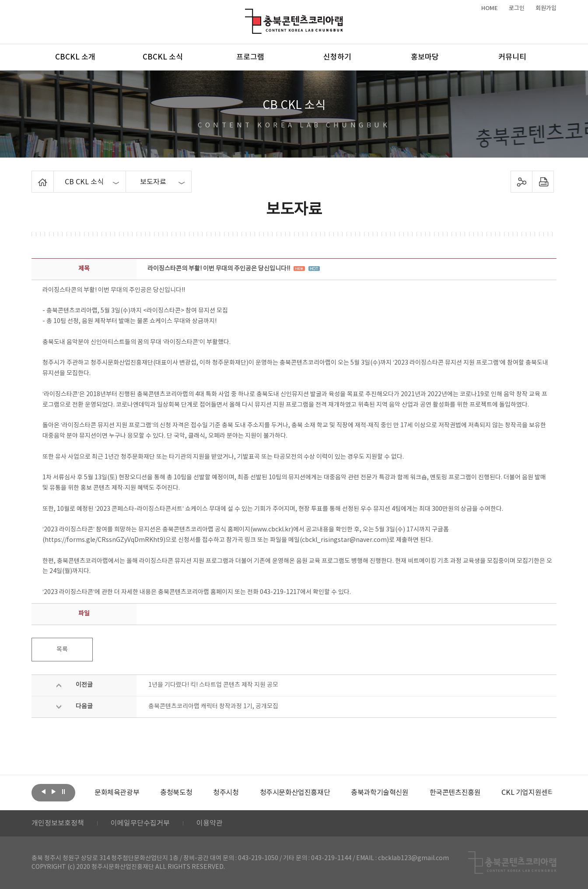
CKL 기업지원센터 (528, 793)
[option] (117, 793)
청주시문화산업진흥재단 (295, 793)
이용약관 (210, 823)
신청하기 (337, 57)
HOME (490, 8)
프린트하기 (543, 182)
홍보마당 (425, 57)
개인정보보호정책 (58, 823)
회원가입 (546, 8)
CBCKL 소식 (163, 57)
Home (34, 176)
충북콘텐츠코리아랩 (247, 14)
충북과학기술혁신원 (380, 793)
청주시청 (226, 793)
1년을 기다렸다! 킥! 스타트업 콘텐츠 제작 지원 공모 (213, 685)
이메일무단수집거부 (140, 823)
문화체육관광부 (117, 793)
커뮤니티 (512, 57)
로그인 (517, 8)
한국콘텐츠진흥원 (455, 793)
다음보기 (53, 792)
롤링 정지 (63, 792)
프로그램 (250, 57)
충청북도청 (176, 793)
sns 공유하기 (522, 182)
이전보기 (43, 792)
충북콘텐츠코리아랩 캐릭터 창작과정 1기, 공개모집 (213, 706)
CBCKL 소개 (75, 57)
